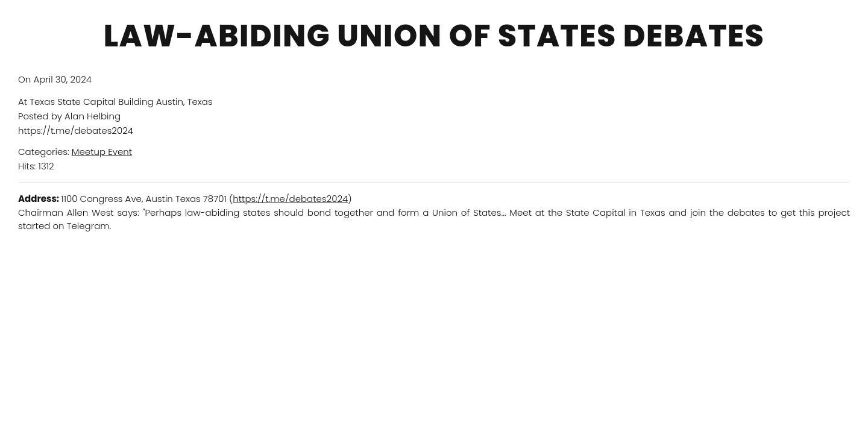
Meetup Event (102, 152)
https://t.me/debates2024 (290, 199)
